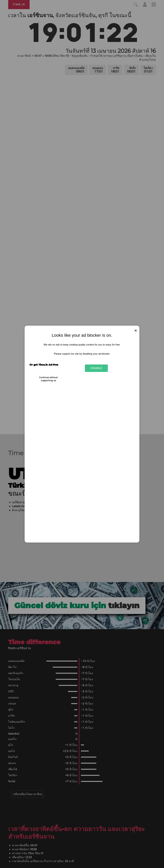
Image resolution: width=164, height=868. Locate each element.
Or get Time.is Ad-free (44, 365)
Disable (96, 368)
